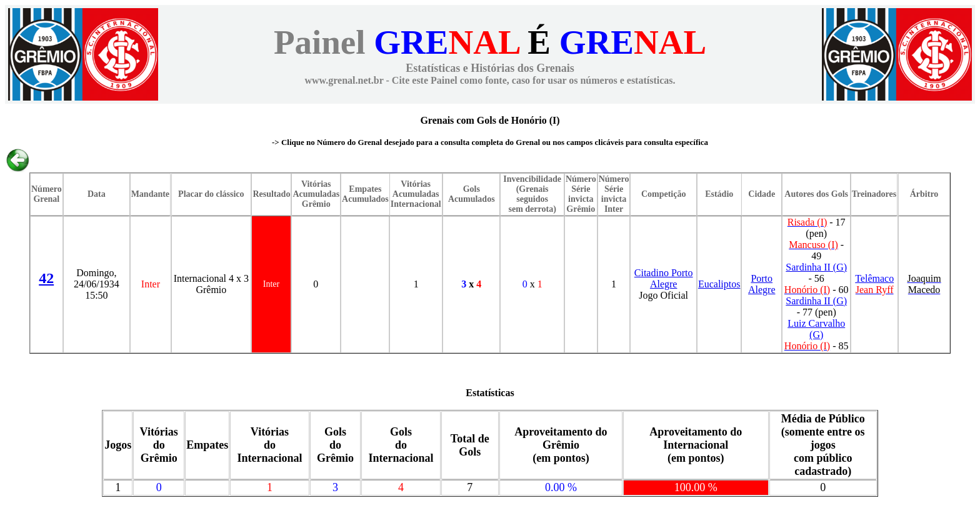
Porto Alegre (762, 284)
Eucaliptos (719, 284)
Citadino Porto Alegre (664, 278)
